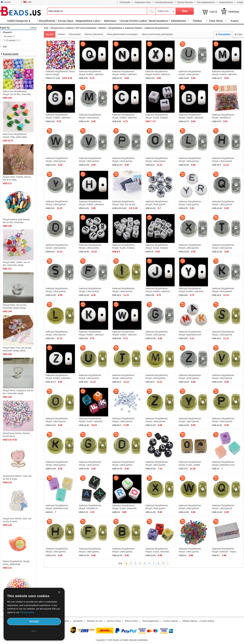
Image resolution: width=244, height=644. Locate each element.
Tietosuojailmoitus (151, 621)
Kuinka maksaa (171, 621)
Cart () (213, 12)
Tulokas (61, 34)
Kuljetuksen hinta (143, 2)
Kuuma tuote (11, 54)
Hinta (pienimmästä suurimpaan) (122, 34)
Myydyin (50, 34)
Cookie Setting (207, 621)
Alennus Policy (114, 621)
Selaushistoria (226, 2)
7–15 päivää (12, 40)
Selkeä (33, 28)
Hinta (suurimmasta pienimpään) (157, 34)
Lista (238, 34)
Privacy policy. (27, 612)
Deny (34, 631)
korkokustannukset (164, 2)
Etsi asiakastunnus (206, 2)
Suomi (6, 2)
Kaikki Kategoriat (19, 21)
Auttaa (240, 2)
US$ (27, 2)
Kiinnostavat (75, 34)
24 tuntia (9, 36)
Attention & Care (95, 621)
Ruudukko (223, 34)
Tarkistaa (234, 12)
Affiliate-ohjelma (190, 621)
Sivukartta (78, 621)
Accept (34, 621)
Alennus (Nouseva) (94, 34)
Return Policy (131, 621)
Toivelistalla (125, 2)
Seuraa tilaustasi (185, 2)
